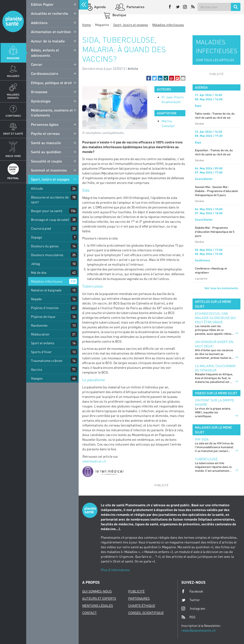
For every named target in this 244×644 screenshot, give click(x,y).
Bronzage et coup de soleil (50, 220)
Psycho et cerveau (45, 133)
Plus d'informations (115, 570)
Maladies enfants (13, 96)
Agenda (99, 7)
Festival (13, 178)
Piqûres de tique (43, 317)
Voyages (37, 378)
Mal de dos (39, 272)
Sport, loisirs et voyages (50, 179)
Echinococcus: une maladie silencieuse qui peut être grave (215, 318)
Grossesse (39, 92)
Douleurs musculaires (47, 255)
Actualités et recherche (50, 13)
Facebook (192, 591)
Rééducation (40, 334)
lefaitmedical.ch (94, 461)
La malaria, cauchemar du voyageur (215, 368)
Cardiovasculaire (45, 73)
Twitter (191, 600)
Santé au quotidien (46, 152)
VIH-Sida (202, 439)
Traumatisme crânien (47, 361)
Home (86, 25)
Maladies (13, 76)
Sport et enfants (43, 343)
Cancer (37, 64)
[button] (149, 78)
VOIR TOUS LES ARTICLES (215, 60)
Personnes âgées (45, 124)
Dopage (36, 237)
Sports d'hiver (41, 352)
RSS (188, 617)
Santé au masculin (46, 143)
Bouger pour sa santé (47, 211)
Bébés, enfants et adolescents (45, 53)
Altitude (37, 188)
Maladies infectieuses (47, 281)
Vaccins (37, 369)
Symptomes (13, 116)
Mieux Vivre (13, 156)
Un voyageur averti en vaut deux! (214, 344)
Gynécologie (41, 101)
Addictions (39, 23)
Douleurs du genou (45, 246)
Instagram (193, 608)
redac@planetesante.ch (198, 630)
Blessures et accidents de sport (50, 200)
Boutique (119, 15)
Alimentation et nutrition (51, 32)
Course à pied (41, 228)
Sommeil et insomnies (49, 170)
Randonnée (39, 325)
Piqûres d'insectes (45, 308)
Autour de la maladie (48, 41)
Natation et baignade (46, 290)
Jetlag (36, 264)
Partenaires (135, 7)
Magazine (13, 58)
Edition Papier (42, 4)
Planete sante (13, 21)
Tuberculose (206, 459)
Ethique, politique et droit (51, 83)
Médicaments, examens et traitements (52, 113)
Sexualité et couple (46, 161)
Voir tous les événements (221, 288)
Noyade (36, 299)
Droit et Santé (13, 134)
